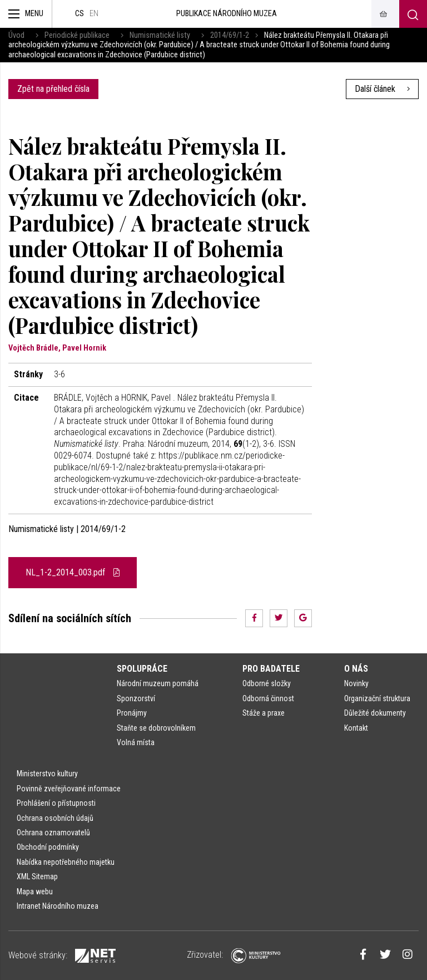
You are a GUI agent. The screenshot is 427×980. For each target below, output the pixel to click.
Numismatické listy (160, 35)
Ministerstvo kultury (47, 774)
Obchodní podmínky (48, 847)
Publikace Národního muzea (227, 14)
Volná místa (136, 742)
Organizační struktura (377, 698)
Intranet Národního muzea (58, 906)
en (94, 14)
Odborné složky (267, 683)
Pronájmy (132, 713)
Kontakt (356, 728)
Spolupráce (142, 669)
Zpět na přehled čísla (53, 89)
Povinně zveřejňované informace (69, 789)
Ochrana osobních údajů (55, 818)
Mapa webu (35, 892)
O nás (356, 669)
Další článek (382, 89)
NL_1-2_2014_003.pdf (73, 572)
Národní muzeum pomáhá (158, 683)
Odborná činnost (268, 698)
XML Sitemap (37, 876)
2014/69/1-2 (230, 35)
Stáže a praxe (264, 713)
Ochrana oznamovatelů (53, 833)
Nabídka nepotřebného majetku (66, 862)
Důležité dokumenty (375, 713)
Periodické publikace (77, 35)
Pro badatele (271, 669)
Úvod (16, 35)
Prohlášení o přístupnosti (56, 803)
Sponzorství (136, 698)
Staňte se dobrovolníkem (156, 728)
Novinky (356, 683)
